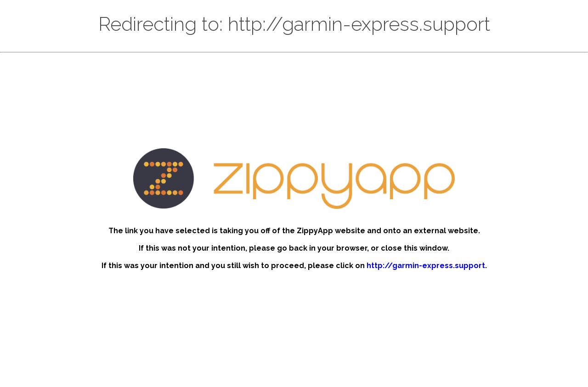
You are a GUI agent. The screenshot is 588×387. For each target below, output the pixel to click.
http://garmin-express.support (426, 266)
